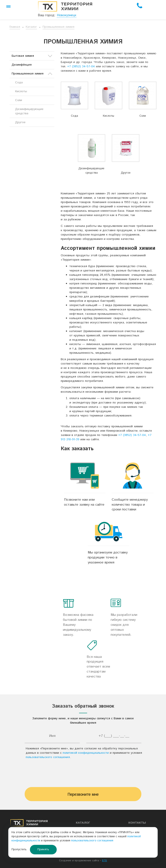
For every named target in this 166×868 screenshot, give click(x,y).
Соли (143, 116)
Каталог (31, 27)
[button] (8, 6)
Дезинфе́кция (22, 65)
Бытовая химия (32, 56)
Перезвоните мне (83, 795)
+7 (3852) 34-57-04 (81, 66)
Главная (15, 27)
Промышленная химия (58, 27)
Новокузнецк (67, 15)
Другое (126, 173)
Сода (74, 116)
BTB (105, 861)
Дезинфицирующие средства (91, 171)
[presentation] (83, 774)
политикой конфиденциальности (86, 753)
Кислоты (109, 116)
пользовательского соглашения (48, 757)
